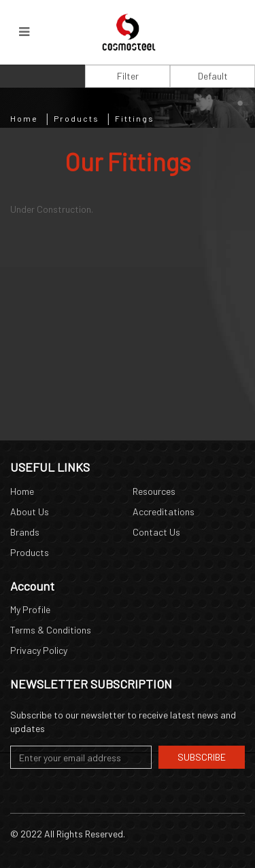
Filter (128, 76)
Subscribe (202, 757)
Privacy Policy (39, 650)
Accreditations (164, 511)
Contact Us (156, 532)
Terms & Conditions (51, 630)
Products (76, 118)
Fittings (135, 118)
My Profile (30, 609)
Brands (25, 532)
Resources (154, 491)
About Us (30, 511)
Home (24, 118)
